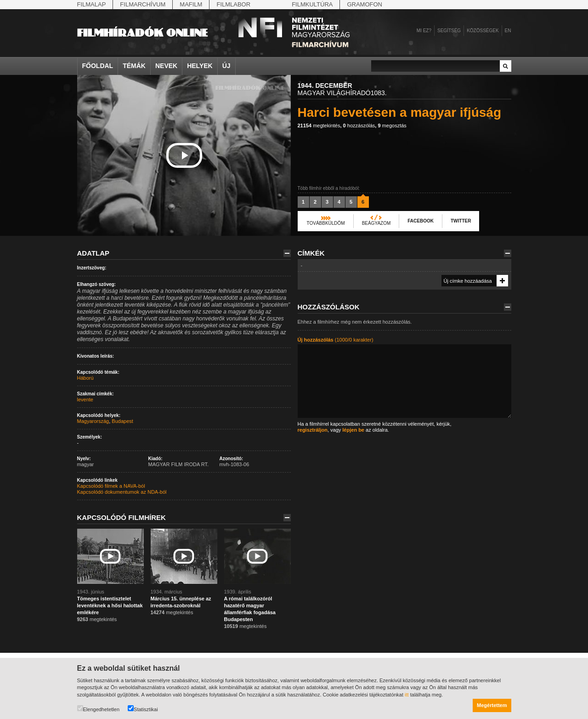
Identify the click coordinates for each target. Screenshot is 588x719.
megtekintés (319, 126)
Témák (134, 66)
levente (85, 399)
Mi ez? (424, 31)
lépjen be (353, 430)
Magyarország (93, 421)
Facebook (421, 221)
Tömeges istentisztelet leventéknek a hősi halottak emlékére (110, 605)
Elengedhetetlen (99, 709)
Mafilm (191, 4)
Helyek (200, 66)
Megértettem (492, 705)
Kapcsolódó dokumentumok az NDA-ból (122, 492)
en (508, 31)
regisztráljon (313, 430)
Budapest (122, 421)
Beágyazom (376, 223)
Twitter (461, 221)
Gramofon (365, 4)
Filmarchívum (143, 4)
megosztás (392, 126)
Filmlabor (233, 4)
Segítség (449, 31)
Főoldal (98, 66)
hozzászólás (359, 126)
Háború (85, 378)
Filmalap (92, 4)
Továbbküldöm (326, 223)
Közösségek (483, 31)
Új (226, 66)
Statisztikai (143, 709)
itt (407, 695)
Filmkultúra (312, 4)
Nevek (166, 66)
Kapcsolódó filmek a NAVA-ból (111, 486)
